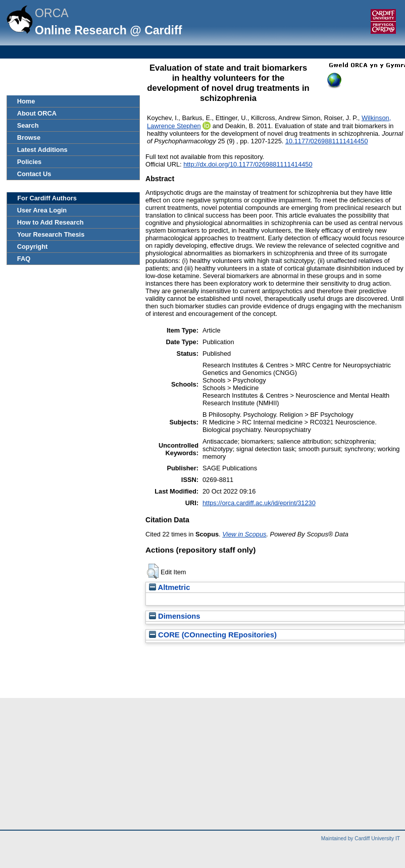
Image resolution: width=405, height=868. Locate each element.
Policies (29, 162)
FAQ (24, 259)
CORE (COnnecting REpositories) (213, 635)
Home (26, 101)
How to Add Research (50, 222)
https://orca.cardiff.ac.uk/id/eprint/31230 (259, 503)
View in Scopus (244, 534)
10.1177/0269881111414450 (327, 141)
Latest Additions (42, 150)
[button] (153, 571)
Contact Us (34, 174)
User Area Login (42, 210)
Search (28, 125)
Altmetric (169, 587)
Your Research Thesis (51, 234)
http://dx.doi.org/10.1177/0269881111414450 (248, 164)
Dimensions (175, 616)
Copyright (32, 247)
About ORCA (37, 113)
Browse (29, 138)
